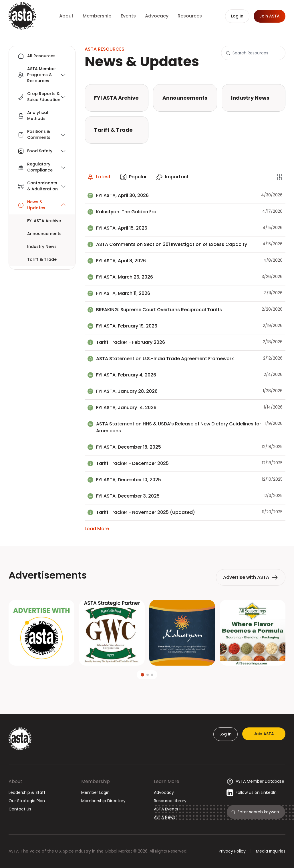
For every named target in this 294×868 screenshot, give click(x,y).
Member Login (95, 792)
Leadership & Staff (27, 792)
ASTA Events (166, 809)
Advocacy (164, 792)
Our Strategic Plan (27, 801)
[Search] (257, 53)
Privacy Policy (232, 851)
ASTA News (165, 817)
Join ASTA (264, 734)
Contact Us (20, 809)
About (15, 781)
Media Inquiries (271, 851)
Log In (226, 734)
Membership (96, 781)
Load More (97, 529)
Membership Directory (103, 801)
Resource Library (170, 801)
